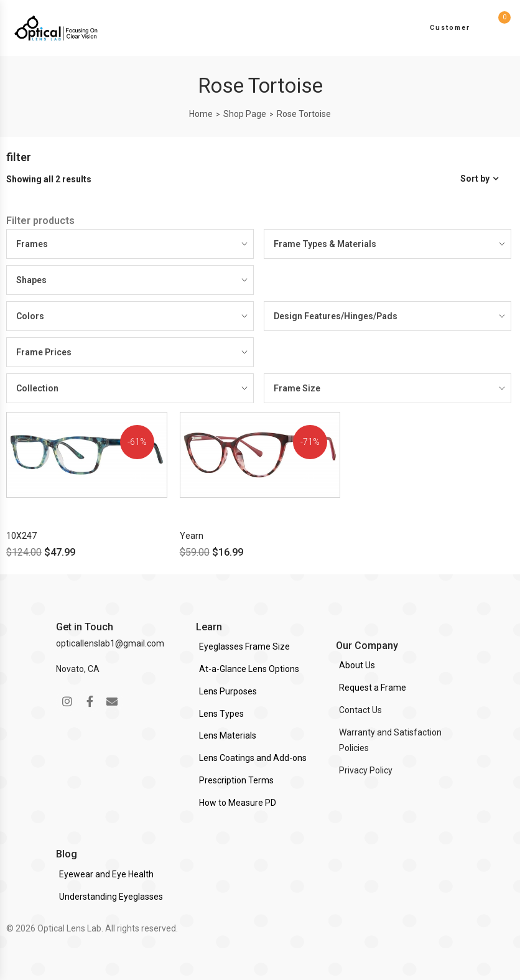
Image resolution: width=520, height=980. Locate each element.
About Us (357, 665)
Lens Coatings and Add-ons (253, 758)
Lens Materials (228, 735)
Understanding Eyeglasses (111, 897)
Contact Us (360, 710)
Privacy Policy (366, 770)
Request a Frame (373, 688)
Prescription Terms (236, 780)
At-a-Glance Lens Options (249, 669)
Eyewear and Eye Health (106, 874)
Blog (67, 854)
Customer (450, 28)
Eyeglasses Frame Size (244, 646)
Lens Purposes (228, 691)
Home (201, 114)
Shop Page (245, 114)
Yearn (192, 536)
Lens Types (221, 714)
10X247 (21, 536)
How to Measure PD (238, 803)
